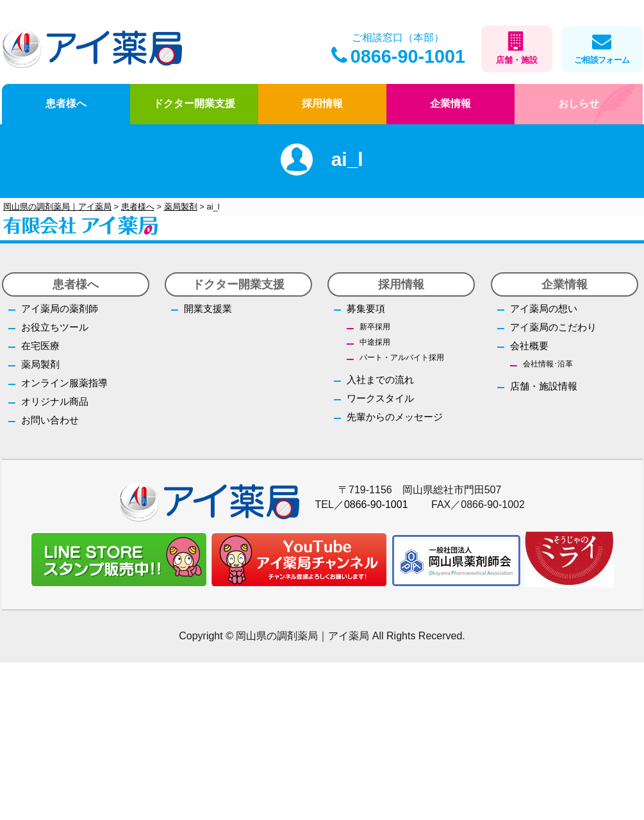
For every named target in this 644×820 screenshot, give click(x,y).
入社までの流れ (380, 380)
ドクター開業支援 (194, 103)
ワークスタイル (380, 398)
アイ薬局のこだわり (553, 327)
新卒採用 (375, 327)
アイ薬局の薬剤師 (60, 308)
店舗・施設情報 (544, 386)
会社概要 (529, 346)
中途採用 (375, 342)
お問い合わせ (50, 420)
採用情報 (322, 103)
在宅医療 (40, 346)
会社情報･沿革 (548, 364)
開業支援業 (208, 308)
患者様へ (66, 103)
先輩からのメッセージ (395, 417)
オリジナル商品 (55, 401)
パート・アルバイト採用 (402, 357)
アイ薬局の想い (544, 308)
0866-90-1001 (398, 56)
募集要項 (366, 308)
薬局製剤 (40, 364)
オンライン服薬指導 (64, 383)
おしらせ (579, 103)
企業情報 (450, 103)
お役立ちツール (55, 327)
